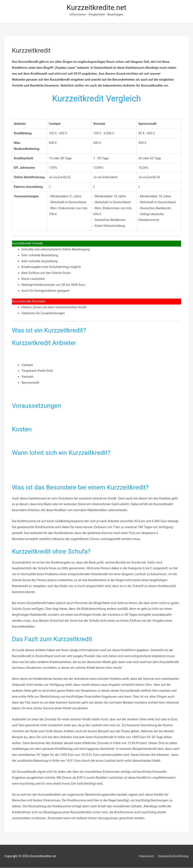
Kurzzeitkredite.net (96, 8)
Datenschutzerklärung (173, 856)
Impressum (146, 856)
